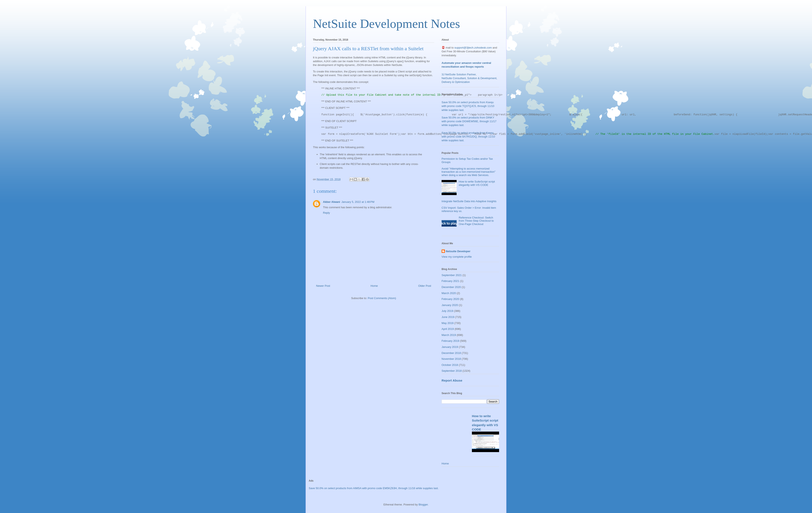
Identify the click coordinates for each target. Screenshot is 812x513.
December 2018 (451, 353)
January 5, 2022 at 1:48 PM (358, 202)
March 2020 (449, 293)
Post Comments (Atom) (382, 298)
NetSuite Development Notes (386, 24)
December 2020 (451, 287)
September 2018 (452, 371)
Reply (326, 213)
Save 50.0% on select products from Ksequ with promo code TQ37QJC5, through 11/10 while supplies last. (468, 106)
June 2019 (448, 317)
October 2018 (450, 365)
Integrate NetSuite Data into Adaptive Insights (469, 201)
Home (374, 286)
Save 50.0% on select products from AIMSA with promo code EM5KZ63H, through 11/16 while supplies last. (374, 488)
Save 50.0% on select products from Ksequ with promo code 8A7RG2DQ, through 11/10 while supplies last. (468, 137)
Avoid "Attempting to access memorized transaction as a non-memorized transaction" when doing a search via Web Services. (469, 172)
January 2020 (450, 305)
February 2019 (450, 341)
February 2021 (450, 281)
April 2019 (448, 329)
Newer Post (323, 286)
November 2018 (451, 359)
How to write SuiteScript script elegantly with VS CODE (477, 183)
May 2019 (448, 323)
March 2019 (449, 335)
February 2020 (450, 299)
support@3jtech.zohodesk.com (473, 48)
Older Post (425, 286)
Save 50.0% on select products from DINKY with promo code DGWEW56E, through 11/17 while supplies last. (469, 121)
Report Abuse (452, 380)
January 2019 (450, 347)
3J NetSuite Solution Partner (459, 74)
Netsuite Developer (458, 251)
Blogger (423, 505)
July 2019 (447, 311)
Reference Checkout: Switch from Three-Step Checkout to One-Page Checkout (476, 221)
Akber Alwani (332, 202)
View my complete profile (457, 257)
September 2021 (452, 275)
